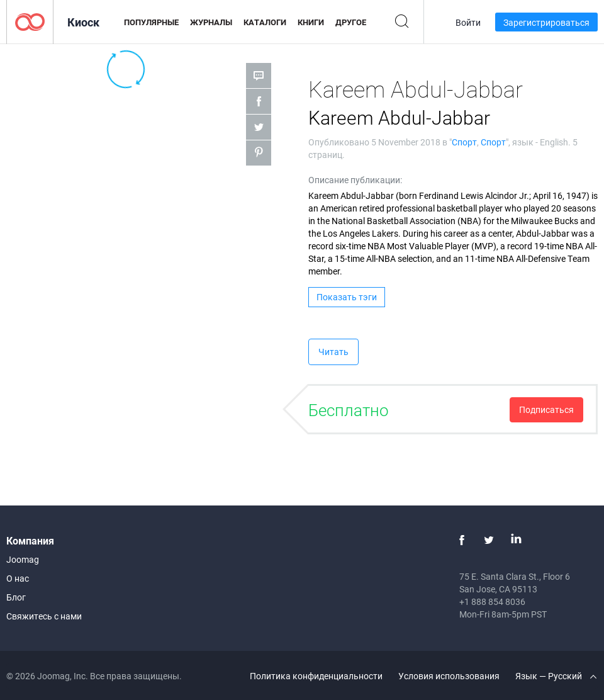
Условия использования (449, 676)
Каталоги (265, 22)
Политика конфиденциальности (316, 676)
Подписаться (546, 409)
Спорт (464, 142)
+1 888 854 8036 (492, 601)
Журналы (211, 22)
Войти (468, 22)
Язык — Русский (556, 676)
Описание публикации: (355, 180)
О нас (18, 578)
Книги (311, 22)
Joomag (23, 559)
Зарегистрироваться (546, 22)
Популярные (151, 22)
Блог (16, 597)
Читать (333, 352)
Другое (351, 22)
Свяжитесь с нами (44, 616)
